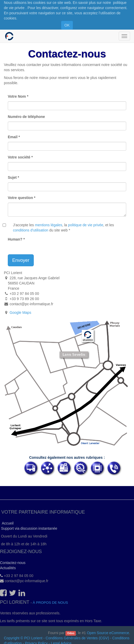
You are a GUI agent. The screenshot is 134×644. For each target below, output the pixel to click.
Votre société (19, 157)
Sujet (12, 177)
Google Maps (20, 313)
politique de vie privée (86, 225)
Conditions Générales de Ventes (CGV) (77, 638)
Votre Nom (17, 96)
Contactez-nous (13, 563)
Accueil (7, 523)
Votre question (20, 198)
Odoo (71, 633)
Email (13, 137)
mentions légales (48, 225)
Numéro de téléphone (26, 117)
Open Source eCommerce (108, 633)
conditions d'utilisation (31, 230)
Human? (15, 239)
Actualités (8, 568)
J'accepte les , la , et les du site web (63, 228)
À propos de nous (50, 603)
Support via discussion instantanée (29, 528)
